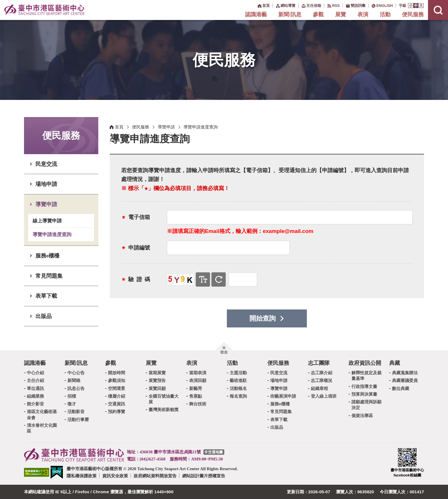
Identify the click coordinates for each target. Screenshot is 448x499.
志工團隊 (319, 363)
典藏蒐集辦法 (405, 373)
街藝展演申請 (283, 396)
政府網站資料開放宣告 (155, 476)
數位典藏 (401, 388)
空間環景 (117, 388)
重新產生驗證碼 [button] (219, 279)
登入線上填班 (324, 396)
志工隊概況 (322, 380)
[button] (411, 6)
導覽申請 (46, 204)
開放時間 (117, 373)
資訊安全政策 (115, 476)
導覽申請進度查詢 (52, 235)
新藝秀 (196, 388)
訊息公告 (76, 388)
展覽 (341, 14)
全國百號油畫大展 (164, 399)
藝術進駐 (238, 380)
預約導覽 (117, 412)
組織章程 (319, 388)
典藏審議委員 (405, 380)
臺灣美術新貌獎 (164, 410)
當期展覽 (157, 373)
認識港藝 (256, 14)
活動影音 (76, 412)
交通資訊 (117, 404)
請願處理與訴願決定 (366, 405)
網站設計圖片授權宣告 (204, 476)
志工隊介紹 (322, 373)
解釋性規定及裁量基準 (366, 376)
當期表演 (198, 373)
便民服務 (413, 14)
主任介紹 (35, 380)
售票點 (196, 396)
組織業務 (35, 396)
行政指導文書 (364, 386)
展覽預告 (157, 380)
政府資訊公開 (365, 363)
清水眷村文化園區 (42, 428)
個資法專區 (362, 416)
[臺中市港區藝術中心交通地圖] (214, 452)
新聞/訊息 (290, 14)
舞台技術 (198, 404)
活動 (385, 14)
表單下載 (46, 296)
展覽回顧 (157, 388)
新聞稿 (74, 380)
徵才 (72, 404)
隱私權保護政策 (82, 476)
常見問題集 (49, 276)
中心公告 (76, 373)
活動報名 (238, 388)
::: (255, 5)
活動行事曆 (78, 419)
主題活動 (238, 373)
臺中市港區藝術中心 (44, 10)
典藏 (395, 363)
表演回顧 (198, 380)
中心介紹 (35, 373)
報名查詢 (238, 396)
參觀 (318, 14)
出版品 (44, 316)
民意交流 (46, 164)
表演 (363, 14)
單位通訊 (35, 388)
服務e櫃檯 (47, 256)
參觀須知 (117, 380)
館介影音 (35, 404)
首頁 (119, 127)
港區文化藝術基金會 (42, 414)
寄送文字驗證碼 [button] (203, 279)
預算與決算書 (364, 394)
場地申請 (46, 184)
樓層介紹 (117, 396)
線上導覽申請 (47, 221)
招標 (72, 396)
